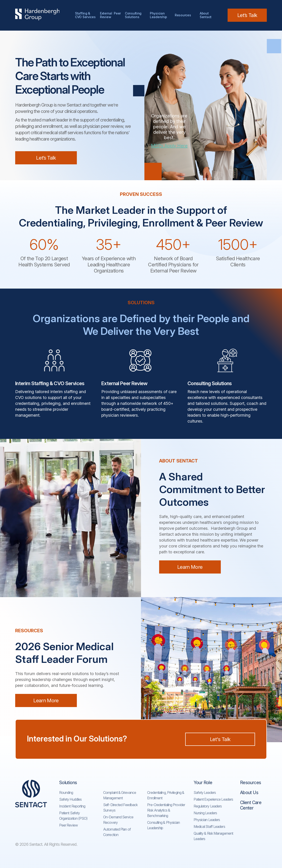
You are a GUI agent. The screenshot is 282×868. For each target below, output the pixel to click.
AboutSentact (206, 15)
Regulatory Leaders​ (208, 806)
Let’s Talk (247, 15)
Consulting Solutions (134, 15)
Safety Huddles (70, 799)
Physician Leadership (158, 15)
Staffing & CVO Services (85, 15)
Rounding (66, 793)
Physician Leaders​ (207, 820)
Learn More (190, 567)
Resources (183, 15)
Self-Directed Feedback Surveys (120, 807)
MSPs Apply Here (169, 146)
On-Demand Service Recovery (118, 820)
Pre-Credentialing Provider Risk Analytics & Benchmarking (166, 810)
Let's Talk (220, 739)
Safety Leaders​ (205, 793)
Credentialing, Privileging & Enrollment (166, 795)
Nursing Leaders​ (205, 813)
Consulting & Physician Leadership (163, 825)
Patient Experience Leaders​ (213, 799)
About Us (249, 793)
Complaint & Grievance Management (120, 795)
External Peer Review (110, 15)
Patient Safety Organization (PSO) (73, 816)
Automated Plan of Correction (117, 832)
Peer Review (68, 825)
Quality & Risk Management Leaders (213, 836)
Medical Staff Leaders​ (209, 827)
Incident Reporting (72, 806)
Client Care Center (251, 805)
